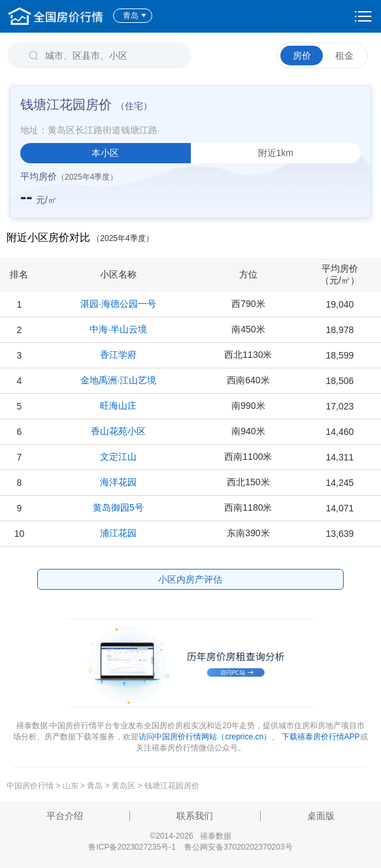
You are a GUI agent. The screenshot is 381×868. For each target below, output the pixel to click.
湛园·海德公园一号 (118, 304)
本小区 (105, 153)
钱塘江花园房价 (172, 786)
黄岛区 (124, 786)
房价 (302, 56)
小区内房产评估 (190, 579)
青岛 (135, 16)
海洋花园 (118, 482)
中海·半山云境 (118, 329)
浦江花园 (118, 533)
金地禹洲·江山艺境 (118, 380)
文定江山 (118, 457)
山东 (71, 786)
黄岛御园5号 (118, 507)
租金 (344, 56)
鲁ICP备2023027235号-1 (132, 847)
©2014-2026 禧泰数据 (190, 836)
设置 (363, 16)
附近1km (276, 153)
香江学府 (118, 355)
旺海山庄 (118, 406)
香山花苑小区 (118, 431)
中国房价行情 (31, 786)
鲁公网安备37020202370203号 (238, 847)
